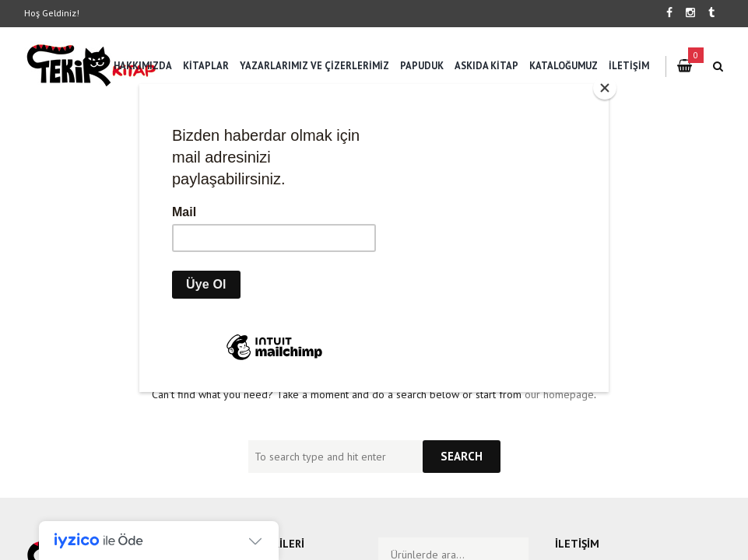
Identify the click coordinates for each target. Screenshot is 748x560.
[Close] (605, 88)
